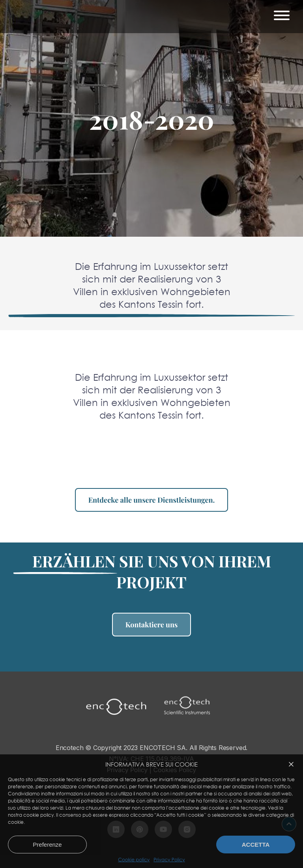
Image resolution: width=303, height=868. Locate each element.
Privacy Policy (169, 860)
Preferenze (47, 845)
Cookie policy (134, 860)
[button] (291, 764)
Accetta (256, 845)
